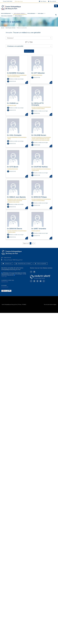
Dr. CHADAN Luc (13, 103)
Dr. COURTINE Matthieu (40, 167)
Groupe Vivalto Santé (8, 1)
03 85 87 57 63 (37, 175)
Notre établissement (7, 13)
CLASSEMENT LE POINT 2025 (8, 280)
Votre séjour (41, 13)
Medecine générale (36, 231)
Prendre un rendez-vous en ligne (16, 79)
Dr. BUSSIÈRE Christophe (16, 73)
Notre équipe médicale (20, 13)
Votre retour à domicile (7, 16)
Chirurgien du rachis (12, 105)
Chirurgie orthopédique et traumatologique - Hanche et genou (17, 231)
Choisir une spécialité (42, 264)
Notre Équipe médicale (10, 28)
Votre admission (32, 13)
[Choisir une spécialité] (35, 264)
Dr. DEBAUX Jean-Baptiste (16, 197)
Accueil (3, 28)
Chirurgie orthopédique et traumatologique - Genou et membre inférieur (17, 76)
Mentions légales (53, 304)
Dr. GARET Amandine (39, 229)
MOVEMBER (4, 286)
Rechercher (29, 51)
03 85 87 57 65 (13, 144)
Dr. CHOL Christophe (14, 135)
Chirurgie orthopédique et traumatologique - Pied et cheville (41, 170)
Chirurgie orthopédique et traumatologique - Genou (17, 138)
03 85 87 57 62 (37, 205)
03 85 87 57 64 (13, 207)
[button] (56, 6)
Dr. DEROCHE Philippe (39, 197)
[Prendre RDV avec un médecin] (16, 264)
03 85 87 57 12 (37, 236)
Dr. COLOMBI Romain (39, 135)
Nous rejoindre (52, 1)
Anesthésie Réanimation (37, 75)
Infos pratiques (19, 16)
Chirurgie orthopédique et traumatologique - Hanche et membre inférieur (41, 108)
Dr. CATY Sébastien (38, 73)
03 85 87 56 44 (13, 81)
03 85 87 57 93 (13, 110)
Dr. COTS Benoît (13, 167)
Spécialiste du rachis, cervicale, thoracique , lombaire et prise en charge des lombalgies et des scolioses (17, 201)
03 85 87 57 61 (37, 113)
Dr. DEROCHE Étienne (15, 229)
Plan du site (46, 304)
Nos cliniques (43, 1)
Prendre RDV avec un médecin (24, 264)
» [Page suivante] (34, 243)
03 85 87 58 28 (37, 145)
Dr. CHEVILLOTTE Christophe (37, 104)
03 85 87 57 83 (37, 78)
